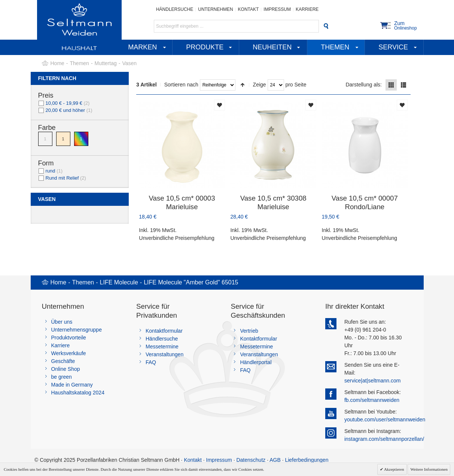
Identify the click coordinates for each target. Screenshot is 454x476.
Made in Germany (72, 385)
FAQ (151, 362)
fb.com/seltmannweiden (372, 400)
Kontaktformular (164, 331)
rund (51, 171)
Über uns (62, 322)
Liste (403, 85)
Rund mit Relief (62, 178)
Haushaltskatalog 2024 (78, 393)
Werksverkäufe (69, 353)
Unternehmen (215, 9)
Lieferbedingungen (307, 460)
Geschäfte (63, 361)
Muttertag (106, 63)
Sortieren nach (181, 85)
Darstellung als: (364, 85)
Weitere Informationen (429, 469)
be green (62, 377)
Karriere (307, 9)
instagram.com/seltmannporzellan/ (384, 439)
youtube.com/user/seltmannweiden (385, 419)
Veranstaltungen (164, 354)
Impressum (277, 9)
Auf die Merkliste (220, 105)
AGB (275, 460)
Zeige (260, 85)
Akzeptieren (394, 469)
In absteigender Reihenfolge (243, 85)
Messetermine (162, 347)
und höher (66, 110)
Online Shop (66, 369)
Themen (80, 63)
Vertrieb (249, 331)
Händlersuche (175, 9)
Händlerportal (256, 362)
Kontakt (249, 9)
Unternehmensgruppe (77, 330)
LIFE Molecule (119, 282)
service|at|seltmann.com (372, 381)
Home (57, 63)
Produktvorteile (69, 338)
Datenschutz (251, 460)
